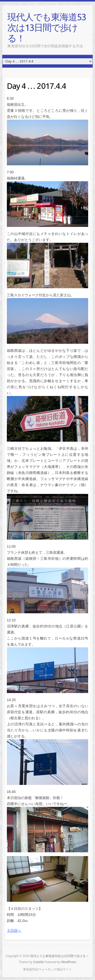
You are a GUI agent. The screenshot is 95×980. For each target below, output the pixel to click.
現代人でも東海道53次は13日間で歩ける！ (47, 27)
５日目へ (14, 931)
